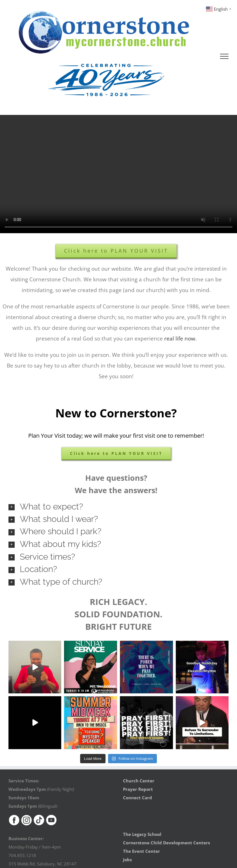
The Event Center (141, 851)
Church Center (139, 781)
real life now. (180, 339)
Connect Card (138, 798)
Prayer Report (138, 789)
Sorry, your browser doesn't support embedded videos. (118, 174)
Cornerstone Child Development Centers (166, 843)
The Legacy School (142, 834)
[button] (118, 507)
